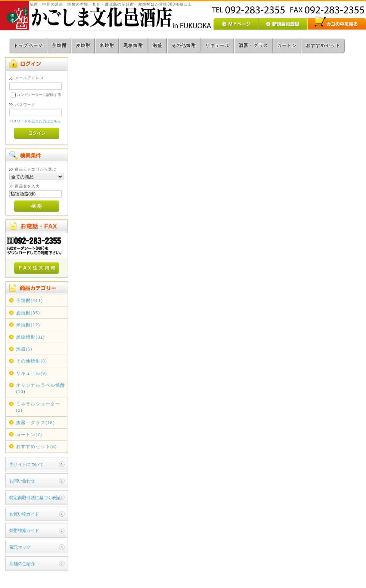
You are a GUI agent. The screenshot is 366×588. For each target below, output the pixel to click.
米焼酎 (107, 46)
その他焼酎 (184, 46)
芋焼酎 (59, 46)
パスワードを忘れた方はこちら (35, 121)
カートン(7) (29, 434)
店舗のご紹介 (22, 564)
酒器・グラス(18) (35, 422)
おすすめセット (323, 46)
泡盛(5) (24, 349)
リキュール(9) (32, 373)
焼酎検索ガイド (24, 530)
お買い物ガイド (24, 514)
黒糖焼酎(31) (31, 337)
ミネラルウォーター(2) (38, 407)
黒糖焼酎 (133, 46)
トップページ (28, 46)
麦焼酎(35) (28, 313)
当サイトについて (26, 464)
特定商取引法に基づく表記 (35, 497)
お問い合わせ (22, 481)
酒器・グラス (253, 46)
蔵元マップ (20, 547)
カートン (287, 46)
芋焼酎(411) (30, 300)
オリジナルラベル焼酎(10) (41, 388)
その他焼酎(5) (32, 361)
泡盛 (157, 46)
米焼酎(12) (28, 325)
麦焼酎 (83, 46)
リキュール (217, 46)
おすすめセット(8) (37, 446)
